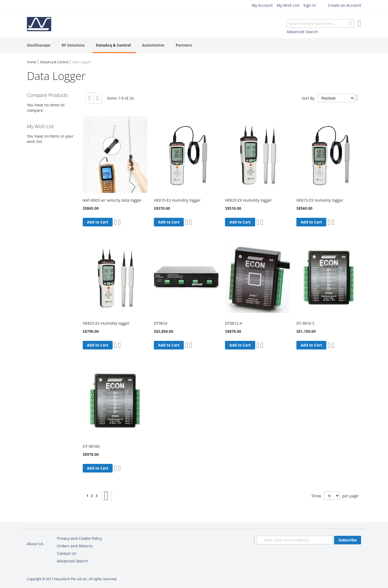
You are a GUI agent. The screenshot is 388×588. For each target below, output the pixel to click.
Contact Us (67, 553)
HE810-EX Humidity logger (177, 200)
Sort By (308, 98)
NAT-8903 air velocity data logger (112, 200)
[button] (115, 222)
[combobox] (320, 23)
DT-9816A (91, 446)
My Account (262, 5)
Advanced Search (302, 32)
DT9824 (161, 323)
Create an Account (344, 5)
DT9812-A (234, 323)
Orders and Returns (75, 546)
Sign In (310, 5)
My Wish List (288, 5)
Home (32, 62)
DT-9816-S (305, 323)
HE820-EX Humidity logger (248, 200)
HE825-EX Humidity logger (106, 323)
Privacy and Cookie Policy (79, 538)
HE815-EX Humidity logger (320, 200)
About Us (35, 544)
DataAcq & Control (54, 62)
